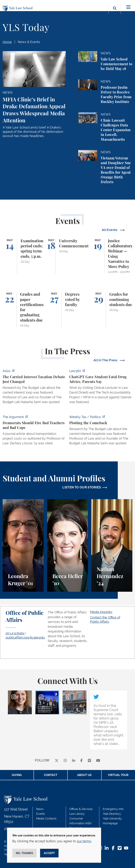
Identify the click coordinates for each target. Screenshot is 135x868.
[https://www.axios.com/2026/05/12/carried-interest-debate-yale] (34, 387)
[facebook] (81, 761)
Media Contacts (46, 819)
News (40, 809)
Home (7, 42)
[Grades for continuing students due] (112, 310)
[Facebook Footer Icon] (113, 848)
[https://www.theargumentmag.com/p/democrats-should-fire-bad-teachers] (34, 431)
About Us (84, 775)
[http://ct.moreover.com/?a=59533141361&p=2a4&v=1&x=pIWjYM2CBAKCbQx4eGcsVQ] (101, 387)
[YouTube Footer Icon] (126, 848)
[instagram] (65, 761)
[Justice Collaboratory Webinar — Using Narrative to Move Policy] (112, 256)
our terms (84, 841)
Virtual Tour (118, 775)
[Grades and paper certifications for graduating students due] (23, 310)
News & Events (29, 42)
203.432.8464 (15, 633)
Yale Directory (112, 814)
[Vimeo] (89, 761)
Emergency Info (113, 809)
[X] (57, 761)
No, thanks (24, 853)
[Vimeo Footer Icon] (120, 848)
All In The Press (106, 360)
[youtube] (98, 761)
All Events (110, 230)
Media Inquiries (101, 612)
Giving (17, 775)
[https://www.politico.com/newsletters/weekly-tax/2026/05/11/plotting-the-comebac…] (101, 431)
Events (41, 814)
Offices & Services (81, 809)
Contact (51, 775)
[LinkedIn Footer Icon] (107, 848)
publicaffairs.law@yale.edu (25, 637)
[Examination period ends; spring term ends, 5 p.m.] (23, 256)
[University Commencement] (68, 256)
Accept (49, 853)
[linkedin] (74, 761)
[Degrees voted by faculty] (68, 310)
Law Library (77, 814)
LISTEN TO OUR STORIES (82, 487)
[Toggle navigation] (128, 7)
